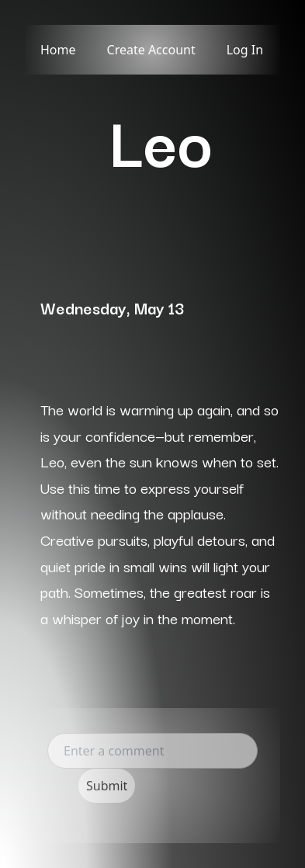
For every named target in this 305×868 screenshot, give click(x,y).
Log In (245, 50)
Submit (107, 786)
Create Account (151, 50)
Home (58, 50)
